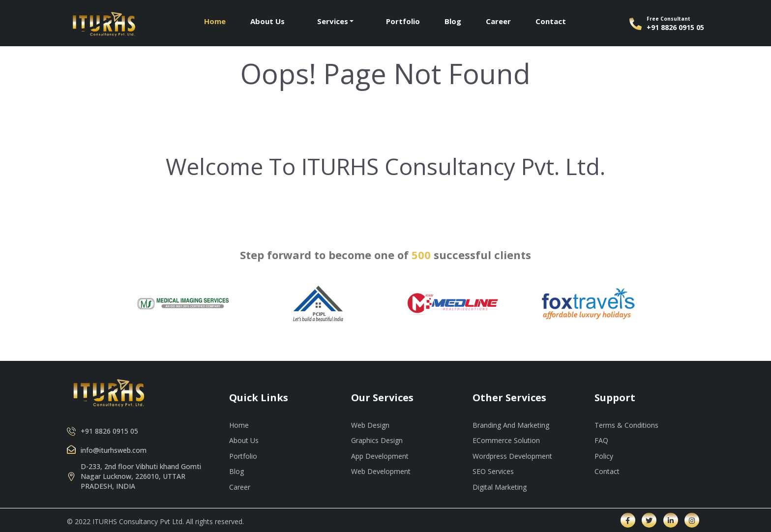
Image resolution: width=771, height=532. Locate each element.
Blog (453, 21)
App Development (380, 456)
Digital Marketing (500, 487)
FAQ (601, 440)
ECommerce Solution (506, 440)
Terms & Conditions (626, 425)
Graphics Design (377, 440)
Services (333, 21)
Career (498, 21)
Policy (604, 456)
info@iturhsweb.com (114, 450)
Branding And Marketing (511, 425)
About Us (267, 21)
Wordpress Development (512, 456)
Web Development (381, 471)
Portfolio (403, 21)
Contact (551, 21)
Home (215, 21)
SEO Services (493, 471)
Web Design (370, 425)
